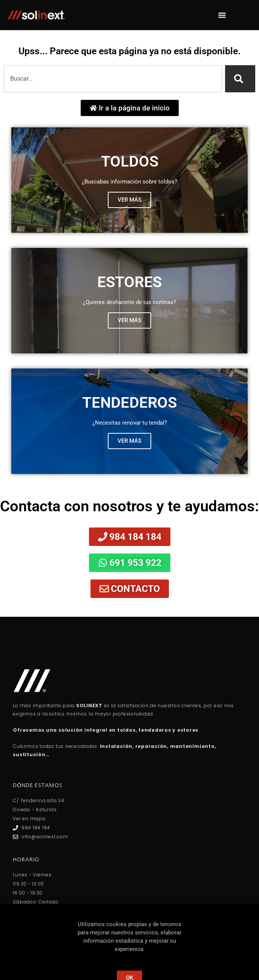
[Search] (240, 79)
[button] (222, 15)
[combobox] (113, 79)
